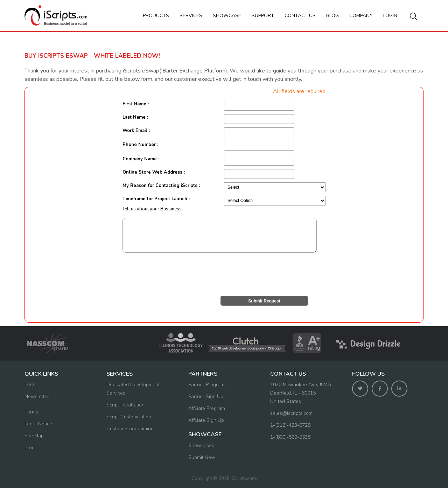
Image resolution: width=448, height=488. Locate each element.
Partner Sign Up (206, 396)
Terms (31, 412)
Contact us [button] (300, 16)
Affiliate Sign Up (206, 420)
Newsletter (37, 396)
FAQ (29, 385)
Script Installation (125, 405)
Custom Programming (130, 429)
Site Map (34, 436)
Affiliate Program (207, 408)
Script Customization (129, 417)
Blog (332, 16)
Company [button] (361, 16)
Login (390, 16)
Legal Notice (38, 424)
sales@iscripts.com (291, 413)
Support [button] (263, 16)
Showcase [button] (227, 16)
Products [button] (156, 16)
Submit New (202, 457)
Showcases (201, 445)
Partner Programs (208, 385)
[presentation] (176, 274)
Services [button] (191, 16)
